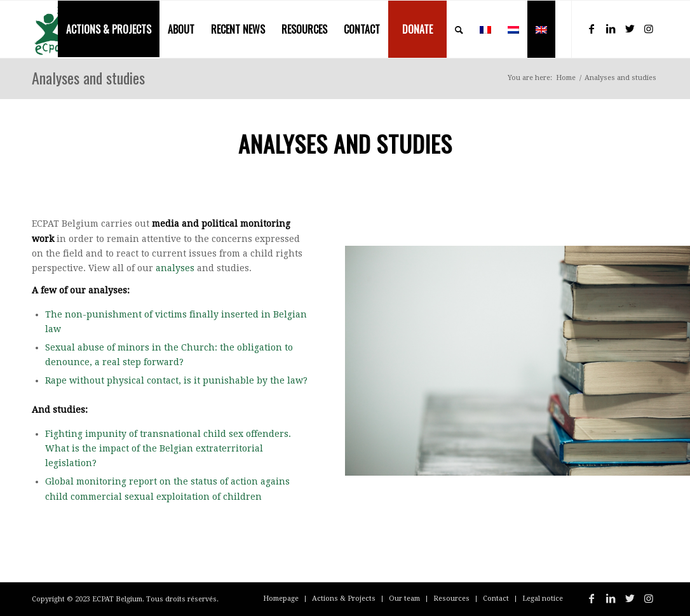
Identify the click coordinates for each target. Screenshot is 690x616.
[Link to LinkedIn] (611, 29)
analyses (175, 268)
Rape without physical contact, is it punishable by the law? (176, 380)
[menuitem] (109, 29)
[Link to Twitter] (630, 29)
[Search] (459, 29)
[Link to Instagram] (649, 29)
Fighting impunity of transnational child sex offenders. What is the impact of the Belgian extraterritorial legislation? (168, 448)
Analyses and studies (88, 77)
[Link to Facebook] (592, 29)
